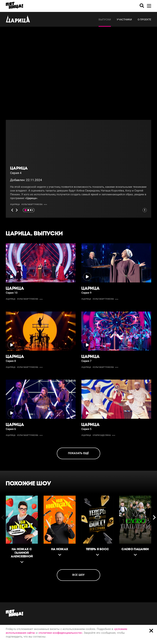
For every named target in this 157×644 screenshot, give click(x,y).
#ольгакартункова (32, 204)
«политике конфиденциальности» (60, 633)
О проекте (144, 19)
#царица (15, 204)
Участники (124, 19)
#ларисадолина (102, 435)
